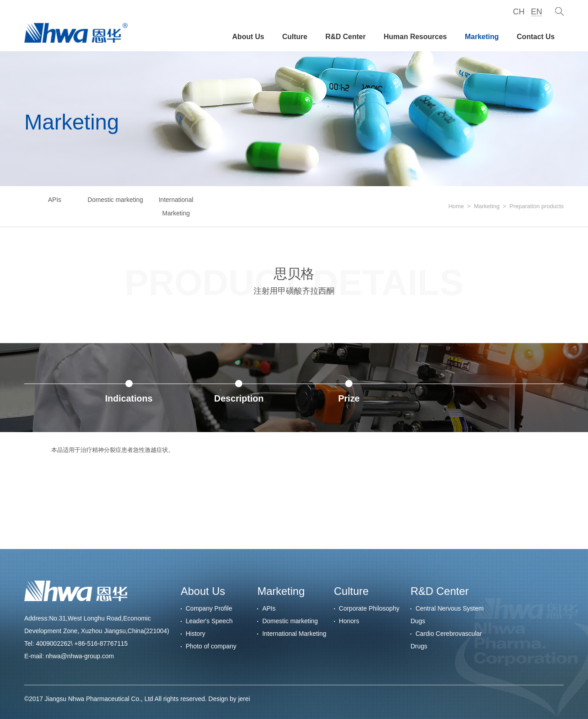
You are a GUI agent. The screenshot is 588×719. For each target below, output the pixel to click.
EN (537, 12)
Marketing (482, 37)
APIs (55, 200)
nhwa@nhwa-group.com (80, 656)
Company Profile (209, 608)
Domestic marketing (116, 200)
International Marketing (176, 206)
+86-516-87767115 (101, 643)
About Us (248, 37)
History (196, 634)
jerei (244, 699)
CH (519, 12)
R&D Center (346, 37)
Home (456, 206)
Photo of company (211, 646)
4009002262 (53, 643)
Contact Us (536, 37)
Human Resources (415, 37)
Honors (349, 621)
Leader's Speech (209, 621)
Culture (295, 37)
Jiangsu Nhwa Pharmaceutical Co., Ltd (99, 699)
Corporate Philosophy (369, 608)
